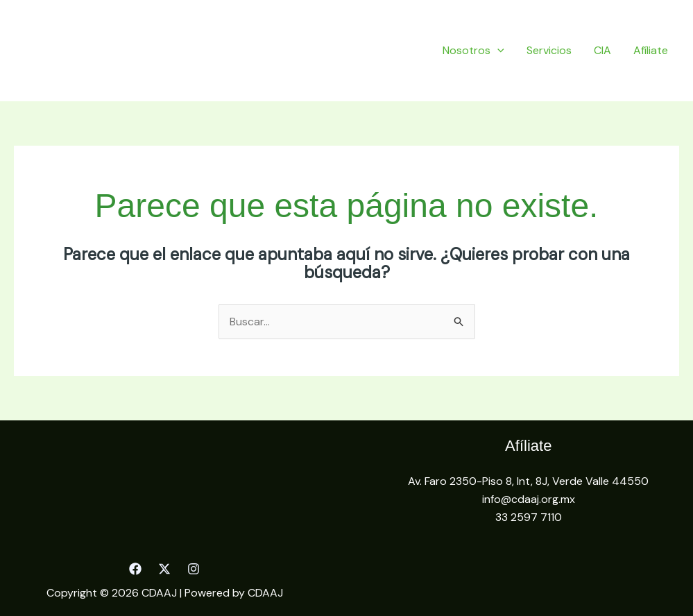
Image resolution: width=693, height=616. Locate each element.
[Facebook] (135, 569)
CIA (602, 50)
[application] (497, 50)
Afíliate (651, 50)
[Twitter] (164, 569)
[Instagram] (194, 569)
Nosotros (473, 50)
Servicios (549, 50)
